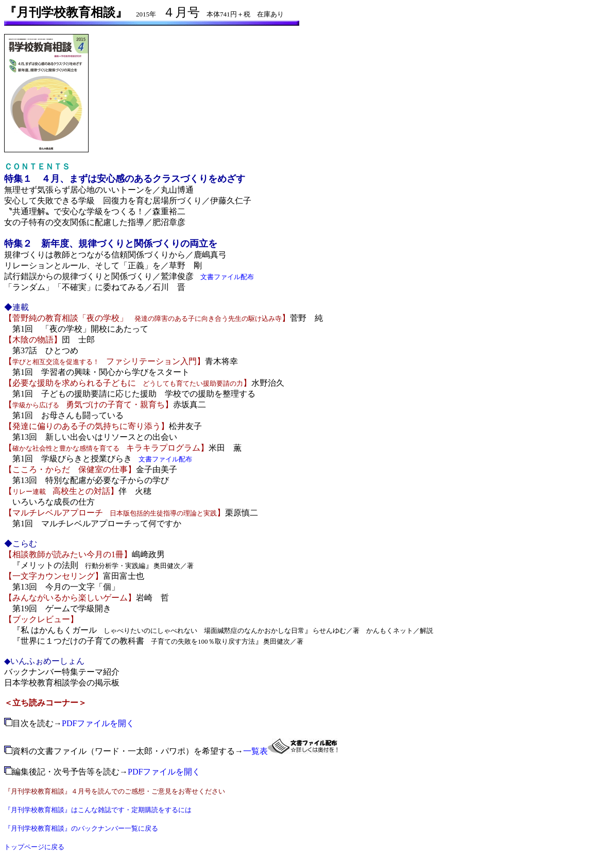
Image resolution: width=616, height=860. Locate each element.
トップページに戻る (34, 847)
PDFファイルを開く (98, 723)
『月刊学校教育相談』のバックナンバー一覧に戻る (81, 828)
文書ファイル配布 (227, 277)
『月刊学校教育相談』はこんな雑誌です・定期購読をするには (98, 810)
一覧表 (255, 751)
